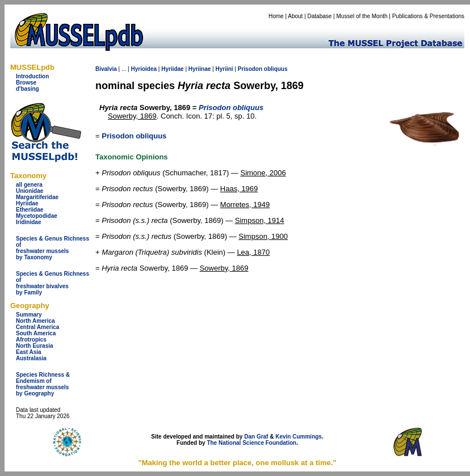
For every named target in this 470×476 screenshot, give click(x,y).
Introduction (32, 76)
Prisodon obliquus (134, 136)
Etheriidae (30, 210)
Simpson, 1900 (263, 236)
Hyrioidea (144, 69)
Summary (29, 315)
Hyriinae (200, 69)
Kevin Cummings (299, 437)
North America (35, 321)
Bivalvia (106, 69)
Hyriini (224, 69)
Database (320, 16)
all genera (29, 185)
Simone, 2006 (263, 173)
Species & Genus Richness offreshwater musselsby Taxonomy (53, 248)
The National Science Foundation (251, 443)
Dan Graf (256, 437)
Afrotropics (31, 340)
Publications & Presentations (428, 16)
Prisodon (250, 69)
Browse (26, 83)
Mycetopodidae (37, 216)
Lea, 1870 (253, 252)
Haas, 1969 (239, 189)
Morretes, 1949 (245, 205)
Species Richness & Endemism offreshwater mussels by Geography (43, 384)
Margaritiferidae (37, 197)
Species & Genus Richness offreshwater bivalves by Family (53, 283)
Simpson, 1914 (260, 220)
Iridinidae (28, 222)
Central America (37, 327)
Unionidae (30, 191)
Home (276, 16)
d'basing (28, 89)
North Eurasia (35, 346)
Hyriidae (27, 203)
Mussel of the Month (362, 16)
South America (36, 333)
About (295, 16)
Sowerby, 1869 (132, 116)
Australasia (31, 358)
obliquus (276, 69)
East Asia (29, 352)
